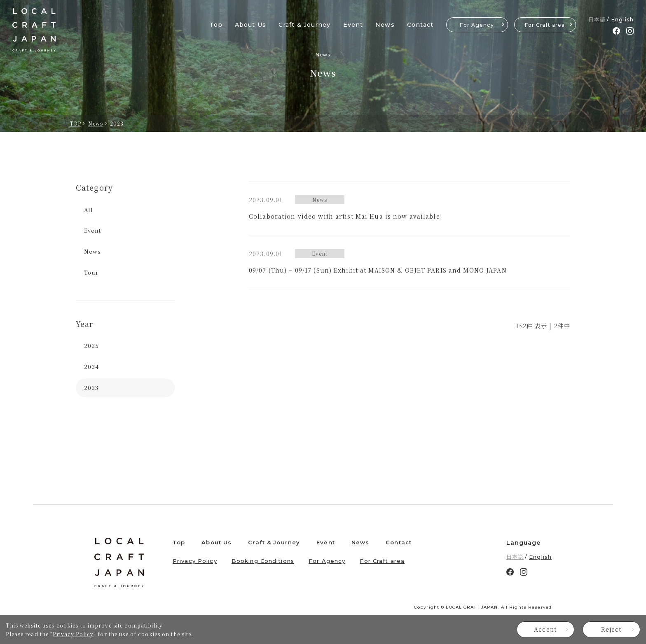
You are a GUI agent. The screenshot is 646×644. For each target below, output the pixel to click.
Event (353, 25)
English (622, 19)
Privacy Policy (73, 634)
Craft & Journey (305, 25)
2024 (91, 367)
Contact (420, 25)
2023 (91, 388)
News (385, 25)
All (89, 210)
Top (216, 25)
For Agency (477, 25)
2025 (91, 346)
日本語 (597, 19)
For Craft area (545, 25)
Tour (91, 272)
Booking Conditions (263, 561)
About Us (250, 25)
